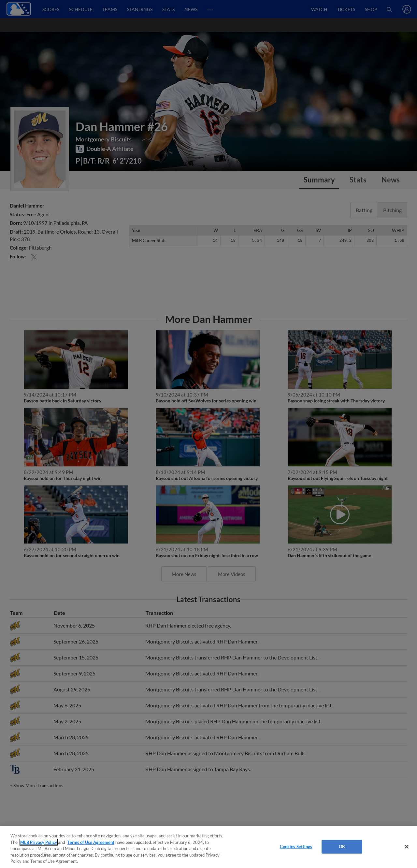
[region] (208, 847)
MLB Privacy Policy (39, 842)
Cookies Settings (296, 846)
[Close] (407, 847)
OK (342, 846)
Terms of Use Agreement (91, 842)
